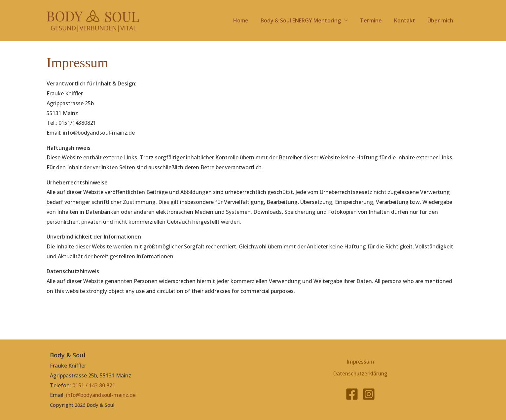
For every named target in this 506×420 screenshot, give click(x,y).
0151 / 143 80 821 (94, 385)
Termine (375, 20)
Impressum (361, 361)
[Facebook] (352, 395)
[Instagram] (369, 395)
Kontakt (407, 20)
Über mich (441, 20)
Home (249, 20)
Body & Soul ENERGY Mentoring (307, 20)
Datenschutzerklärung (361, 374)
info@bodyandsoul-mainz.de (102, 395)
